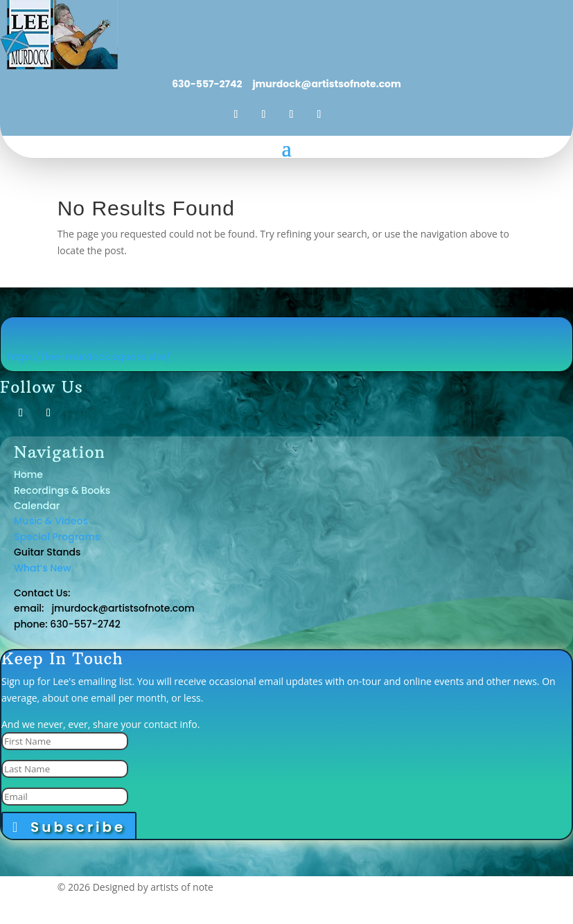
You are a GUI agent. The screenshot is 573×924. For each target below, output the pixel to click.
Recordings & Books (62, 490)
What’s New (43, 568)
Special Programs (57, 537)
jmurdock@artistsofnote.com (325, 84)
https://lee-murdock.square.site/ (89, 357)
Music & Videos (51, 521)
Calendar (37, 506)
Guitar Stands (49, 552)
